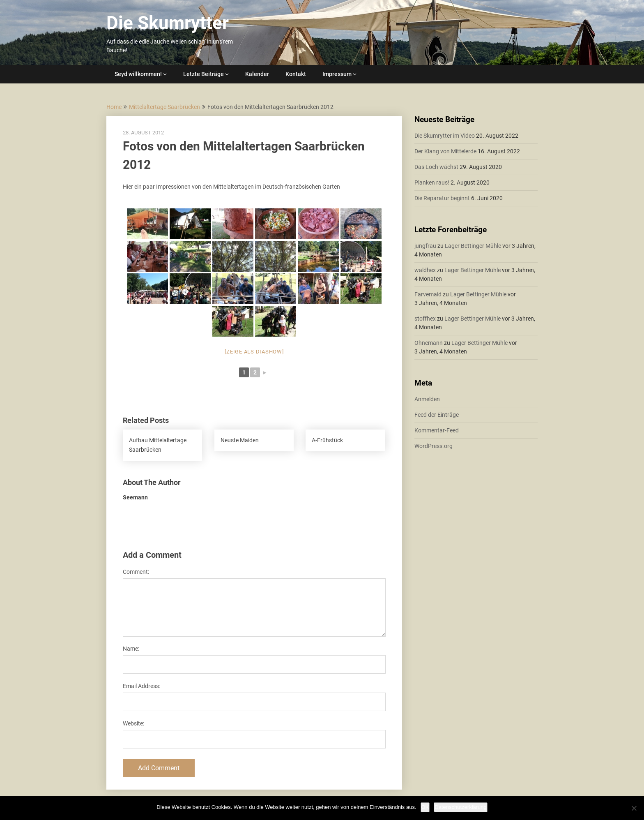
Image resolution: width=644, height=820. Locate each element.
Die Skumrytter (168, 23)
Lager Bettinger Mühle (473, 246)
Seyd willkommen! (138, 74)
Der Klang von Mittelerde (445, 151)
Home (114, 107)
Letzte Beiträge (204, 74)
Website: (133, 723)
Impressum (337, 74)
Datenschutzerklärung (460, 807)
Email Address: (141, 686)
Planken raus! (432, 182)
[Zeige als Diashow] (254, 352)
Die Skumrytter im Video (445, 136)
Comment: (136, 572)
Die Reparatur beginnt (442, 198)
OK (425, 807)
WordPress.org (434, 446)
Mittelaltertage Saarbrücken (164, 107)
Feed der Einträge (437, 415)
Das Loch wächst (436, 167)
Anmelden (427, 399)
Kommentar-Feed (437, 430)
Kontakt (296, 74)
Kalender (257, 74)
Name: (131, 649)
